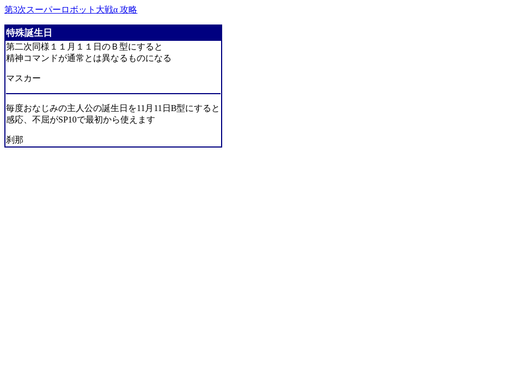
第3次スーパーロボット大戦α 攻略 (71, 10)
